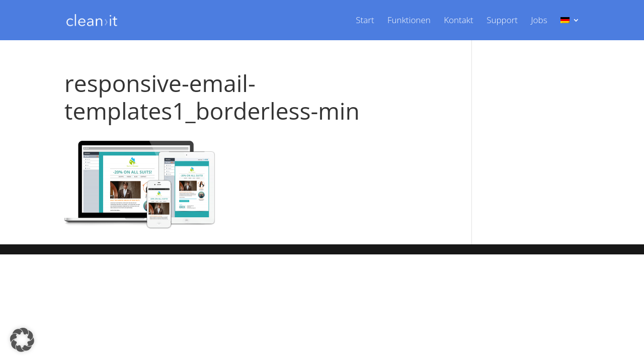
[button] (22, 340)
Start (365, 21)
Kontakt (459, 21)
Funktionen (409, 21)
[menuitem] (570, 28)
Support (502, 21)
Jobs (539, 21)
